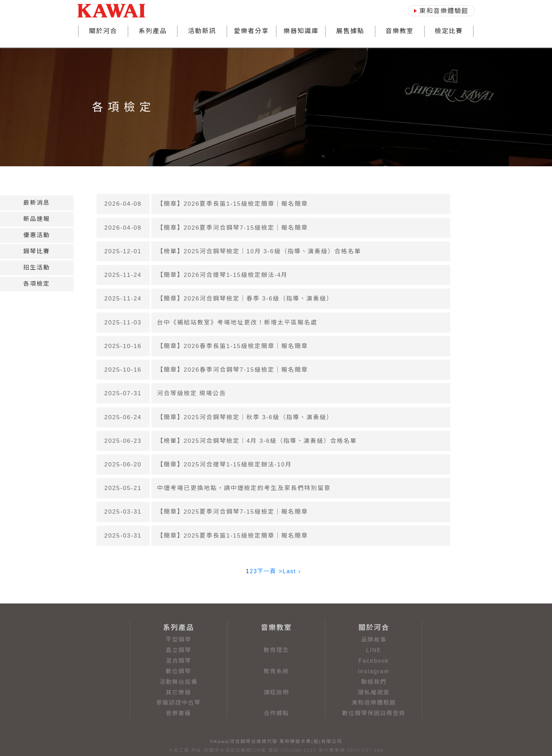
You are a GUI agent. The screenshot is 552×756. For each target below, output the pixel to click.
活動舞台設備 (178, 682)
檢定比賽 (449, 31)
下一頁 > (270, 571)
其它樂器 (178, 692)
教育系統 (276, 671)
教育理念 (276, 650)
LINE (374, 650)
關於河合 (103, 31)
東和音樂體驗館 (374, 703)
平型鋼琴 (178, 640)
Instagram (374, 671)
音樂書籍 (178, 713)
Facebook (374, 661)
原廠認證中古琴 (178, 703)
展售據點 (350, 31)
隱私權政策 (374, 692)
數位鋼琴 (178, 671)
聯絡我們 (374, 682)
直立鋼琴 (178, 650)
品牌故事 (374, 640)
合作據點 (276, 713)
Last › (292, 571)
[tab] (37, 203)
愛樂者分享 (251, 31)
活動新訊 (202, 31)
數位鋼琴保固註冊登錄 (374, 713)
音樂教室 (400, 31)
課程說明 (276, 692)
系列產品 (153, 31)
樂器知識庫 (301, 31)
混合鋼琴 (178, 661)
